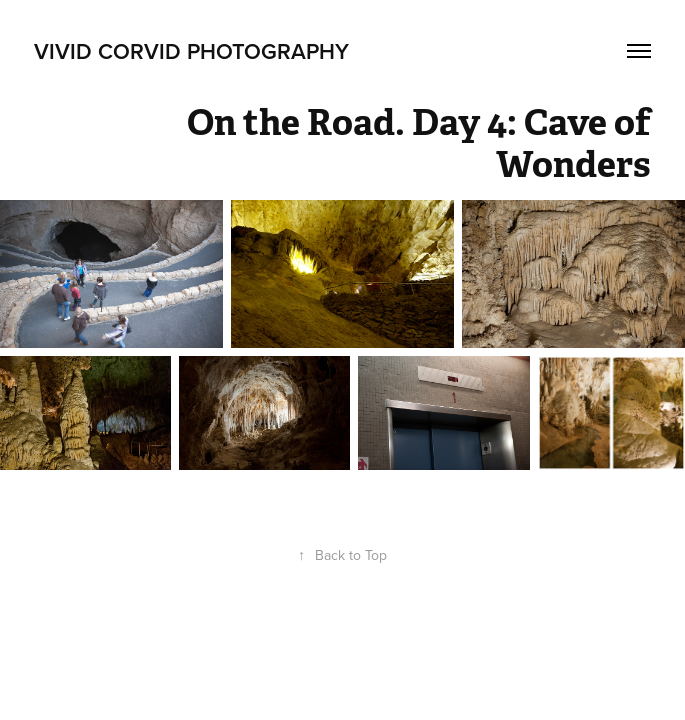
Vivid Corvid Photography (191, 51)
